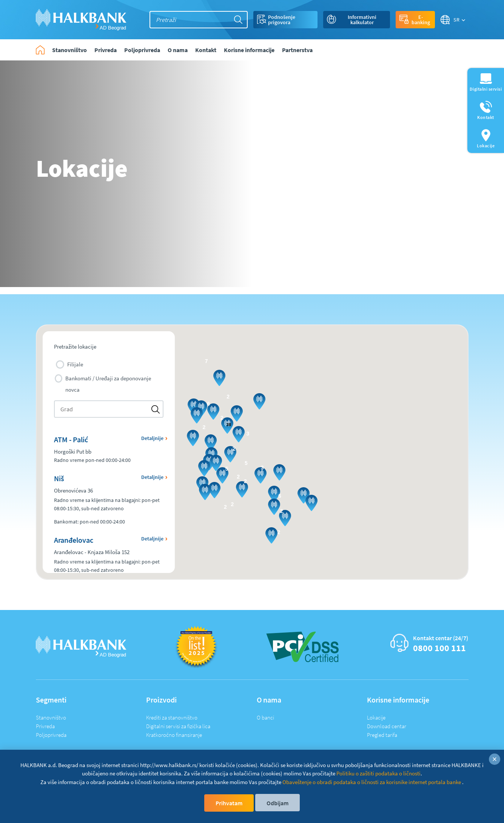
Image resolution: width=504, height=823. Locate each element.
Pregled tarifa (382, 735)
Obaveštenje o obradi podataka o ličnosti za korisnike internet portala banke (372, 782)
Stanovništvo (51, 717)
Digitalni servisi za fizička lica (178, 726)
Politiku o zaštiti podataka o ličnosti (378, 773)
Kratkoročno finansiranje (174, 735)
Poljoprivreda (51, 735)
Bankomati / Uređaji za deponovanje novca (103, 384)
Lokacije (376, 717)
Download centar (387, 726)
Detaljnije (152, 438)
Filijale (69, 364)
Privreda (45, 726)
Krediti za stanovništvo (172, 717)
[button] (197, 415)
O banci (265, 717)
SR (457, 20)
